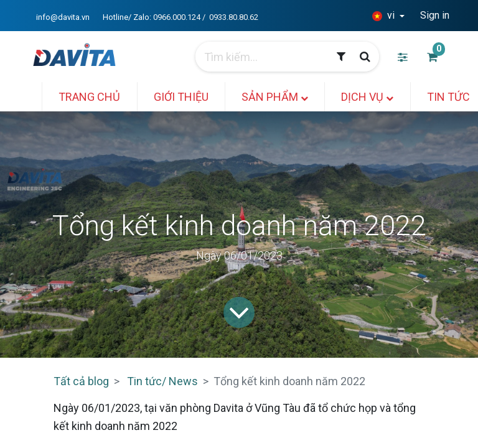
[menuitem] (91, 97)
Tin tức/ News (162, 381)
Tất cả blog (81, 381)
